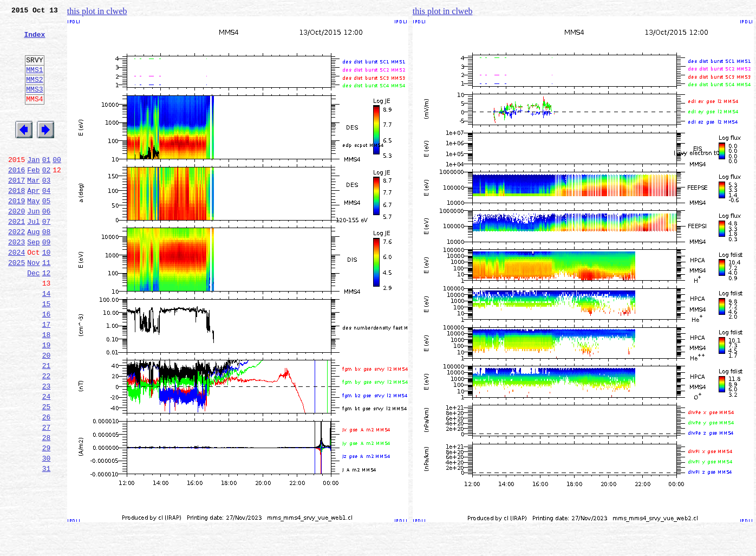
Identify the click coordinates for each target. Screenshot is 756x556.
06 (47, 245)
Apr (33, 221)
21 (47, 424)
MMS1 (34, 82)
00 (57, 185)
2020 (17, 245)
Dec (33, 316)
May (33, 233)
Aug (33, 269)
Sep (33, 281)
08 (47, 269)
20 (47, 412)
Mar (33, 209)
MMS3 (34, 105)
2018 (17, 221)
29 (47, 519)
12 (47, 316)
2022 (17, 269)
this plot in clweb (97, 11)
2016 (17, 197)
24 (47, 460)
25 (47, 471)
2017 (17, 209)
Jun (33, 245)
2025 (17, 305)
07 (47, 257)
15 (47, 352)
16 (47, 364)
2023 (17, 281)
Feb (33, 197)
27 (47, 495)
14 (47, 340)
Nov (33, 305)
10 (47, 293)
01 (47, 185)
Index (34, 41)
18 (47, 388)
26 (47, 483)
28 (47, 507)
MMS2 (34, 94)
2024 (17, 293)
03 (47, 209)
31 (47, 543)
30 (47, 531)
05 (47, 233)
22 (47, 436)
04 (47, 221)
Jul (33, 257)
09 (47, 281)
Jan (33, 185)
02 (47, 197)
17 (47, 376)
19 (47, 400)
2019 (17, 233)
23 (47, 448)
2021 (17, 257)
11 (47, 305)
